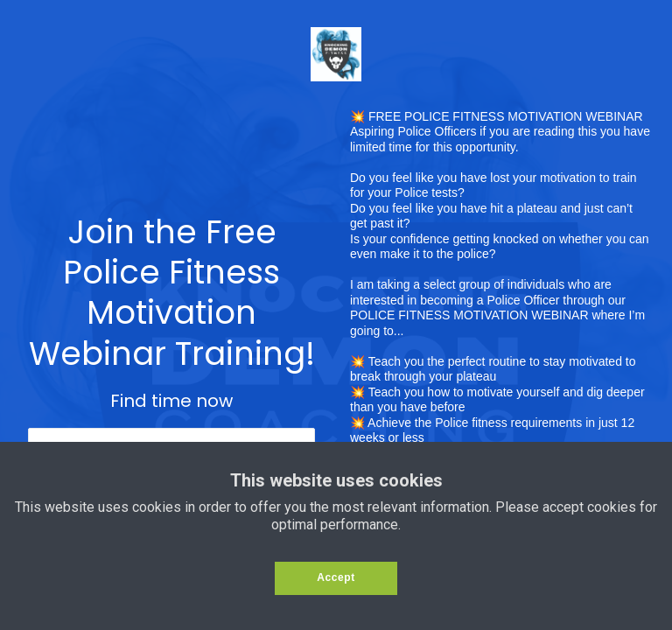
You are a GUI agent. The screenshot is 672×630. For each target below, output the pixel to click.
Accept (336, 577)
